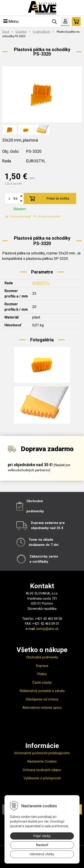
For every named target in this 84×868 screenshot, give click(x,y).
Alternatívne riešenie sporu (42, 708)
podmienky (35, 511)
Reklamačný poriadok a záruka (42, 691)
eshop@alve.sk (47, 629)
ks (16, 198)
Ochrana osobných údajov (42, 770)
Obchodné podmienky (42, 657)
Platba (42, 674)
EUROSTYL (41, 283)
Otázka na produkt (47, 217)
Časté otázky (42, 683)
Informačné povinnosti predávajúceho (42, 753)
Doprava (42, 666)
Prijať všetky (42, 836)
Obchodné (35, 501)
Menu (11, 21)
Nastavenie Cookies (42, 761)
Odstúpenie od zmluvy (42, 699)
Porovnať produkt (18, 217)
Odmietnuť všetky (42, 854)
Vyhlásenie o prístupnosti (42, 778)
